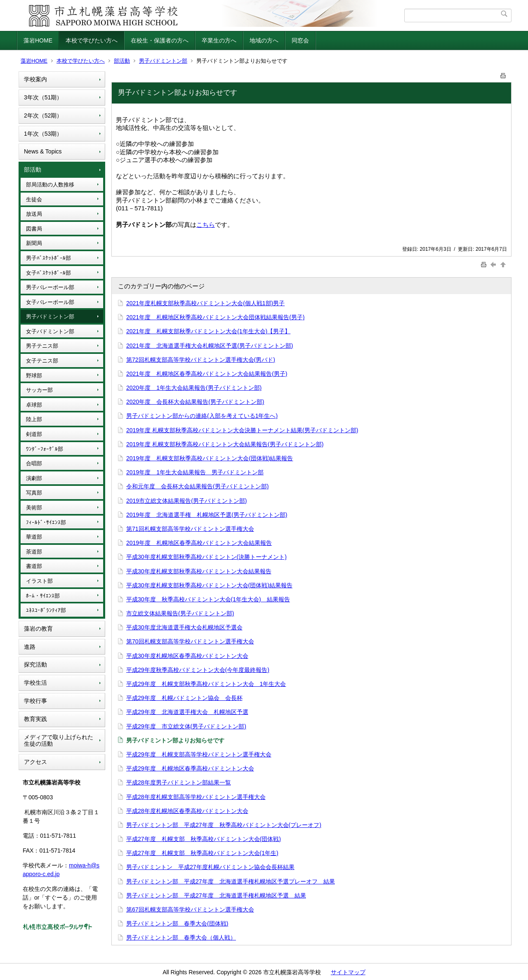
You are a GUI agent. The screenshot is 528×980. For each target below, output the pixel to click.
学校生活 (35, 683)
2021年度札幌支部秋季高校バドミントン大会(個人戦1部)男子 (205, 303)
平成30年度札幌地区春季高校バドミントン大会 (187, 656)
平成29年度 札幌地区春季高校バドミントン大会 (190, 768)
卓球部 (34, 405)
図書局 (34, 229)
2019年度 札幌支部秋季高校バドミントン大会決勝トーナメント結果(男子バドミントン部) (242, 430)
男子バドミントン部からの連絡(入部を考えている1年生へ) (202, 416)
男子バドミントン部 (163, 61)
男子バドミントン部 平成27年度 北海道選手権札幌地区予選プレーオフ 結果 (231, 881)
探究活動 (35, 664)
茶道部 (34, 552)
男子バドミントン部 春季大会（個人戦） (181, 938)
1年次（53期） (43, 134)
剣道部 (34, 434)
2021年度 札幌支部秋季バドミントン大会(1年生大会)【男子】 (208, 331)
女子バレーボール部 (50, 302)
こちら (206, 225)
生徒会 (34, 199)
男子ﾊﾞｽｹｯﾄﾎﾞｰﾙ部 (48, 258)
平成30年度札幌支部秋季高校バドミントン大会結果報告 (199, 571)
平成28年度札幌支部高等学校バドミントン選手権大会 (196, 797)
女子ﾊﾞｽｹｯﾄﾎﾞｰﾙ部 (48, 273)
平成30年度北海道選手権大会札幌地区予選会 (184, 627)
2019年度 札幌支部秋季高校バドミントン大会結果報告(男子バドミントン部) (225, 444)
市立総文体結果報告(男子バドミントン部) (180, 613)
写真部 (34, 493)
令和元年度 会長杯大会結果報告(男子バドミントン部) (197, 486)
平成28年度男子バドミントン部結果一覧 (179, 782)
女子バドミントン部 (50, 331)
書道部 (34, 566)
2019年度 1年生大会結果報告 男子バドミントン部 (195, 472)
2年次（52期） (43, 115)
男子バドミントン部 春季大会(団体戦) (177, 923)
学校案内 (35, 79)
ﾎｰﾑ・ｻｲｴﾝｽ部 (43, 596)
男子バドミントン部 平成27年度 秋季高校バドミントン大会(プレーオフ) (224, 825)
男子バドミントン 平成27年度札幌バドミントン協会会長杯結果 (210, 867)
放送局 (34, 214)
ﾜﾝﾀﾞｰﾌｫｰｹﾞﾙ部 (45, 449)
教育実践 (35, 719)
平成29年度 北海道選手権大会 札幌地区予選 (187, 712)
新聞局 (34, 243)
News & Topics (43, 151)
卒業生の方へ (219, 40)
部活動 (122, 61)
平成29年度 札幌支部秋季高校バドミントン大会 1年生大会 (206, 684)
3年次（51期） (43, 97)
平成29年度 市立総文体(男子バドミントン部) (186, 726)
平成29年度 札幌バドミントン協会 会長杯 (184, 698)
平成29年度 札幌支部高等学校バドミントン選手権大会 (199, 754)
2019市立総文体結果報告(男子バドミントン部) (186, 501)
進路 (30, 647)
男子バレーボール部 (50, 287)
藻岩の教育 (38, 629)
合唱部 (34, 463)
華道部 (34, 537)
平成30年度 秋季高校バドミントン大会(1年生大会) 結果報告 (208, 599)
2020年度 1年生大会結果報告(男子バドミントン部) (194, 388)
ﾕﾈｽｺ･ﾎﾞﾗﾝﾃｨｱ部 (46, 610)
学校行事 (35, 701)
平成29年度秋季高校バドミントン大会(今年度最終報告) (198, 670)
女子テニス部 (42, 361)
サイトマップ (348, 972)
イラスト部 (39, 581)
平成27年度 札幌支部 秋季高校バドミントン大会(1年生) (202, 853)
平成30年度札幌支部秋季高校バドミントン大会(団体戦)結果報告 (209, 585)
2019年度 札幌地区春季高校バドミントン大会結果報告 (199, 543)
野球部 (34, 376)
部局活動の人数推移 (50, 185)
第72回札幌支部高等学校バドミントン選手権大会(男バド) (201, 360)
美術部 (34, 508)
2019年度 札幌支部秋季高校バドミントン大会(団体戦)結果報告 (210, 458)
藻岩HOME (38, 40)
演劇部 (34, 478)
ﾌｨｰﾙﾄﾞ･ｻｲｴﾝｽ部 (46, 522)
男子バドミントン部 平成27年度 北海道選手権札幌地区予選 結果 (216, 895)
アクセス (35, 762)
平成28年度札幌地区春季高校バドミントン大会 (187, 811)
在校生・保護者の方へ (160, 40)
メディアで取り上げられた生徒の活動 (59, 741)
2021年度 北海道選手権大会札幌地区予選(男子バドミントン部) (210, 346)
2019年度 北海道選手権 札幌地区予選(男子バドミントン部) (207, 515)
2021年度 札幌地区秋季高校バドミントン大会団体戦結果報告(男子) (215, 317)
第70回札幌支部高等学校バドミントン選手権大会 (190, 641)
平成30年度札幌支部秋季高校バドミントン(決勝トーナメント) (206, 557)
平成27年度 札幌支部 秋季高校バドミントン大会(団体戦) (204, 839)
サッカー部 (39, 390)
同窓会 (300, 40)
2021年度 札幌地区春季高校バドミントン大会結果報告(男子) (207, 374)
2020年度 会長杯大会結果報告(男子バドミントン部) (195, 402)
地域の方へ (264, 40)
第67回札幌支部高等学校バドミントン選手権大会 (190, 909)
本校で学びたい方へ (92, 40)
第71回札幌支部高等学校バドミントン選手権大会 (190, 529)
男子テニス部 (42, 346)
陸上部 (34, 419)
